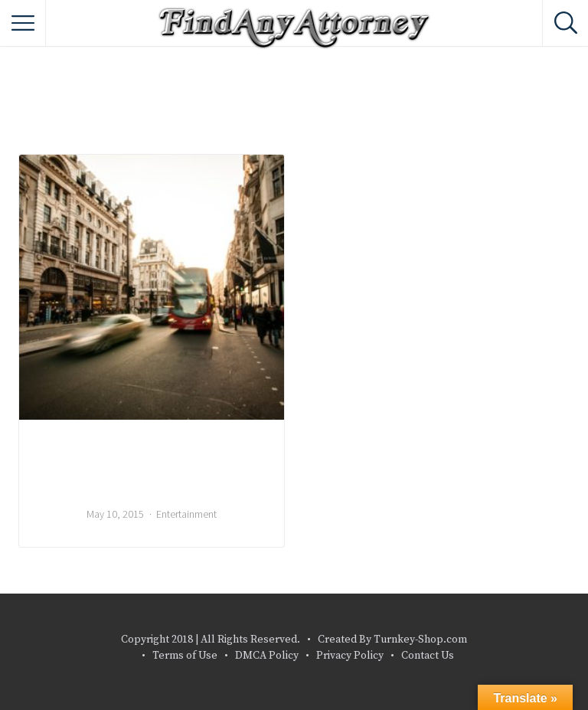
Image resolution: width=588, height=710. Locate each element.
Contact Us (428, 656)
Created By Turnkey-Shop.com (392, 640)
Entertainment (186, 514)
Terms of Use (185, 656)
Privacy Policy (350, 656)
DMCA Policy (267, 656)
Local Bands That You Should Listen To (152, 468)
